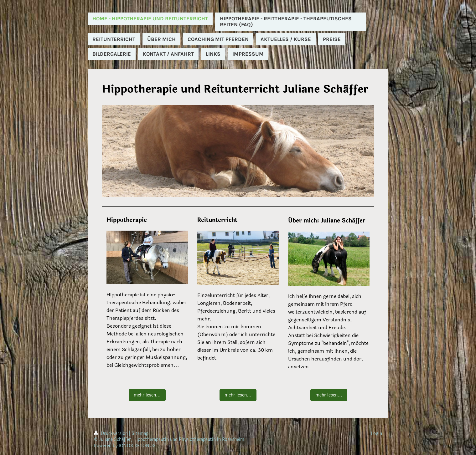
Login (376, 434)
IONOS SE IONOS (137, 446)
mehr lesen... (147, 395)
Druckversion (111, 434)
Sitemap (140, 434)
